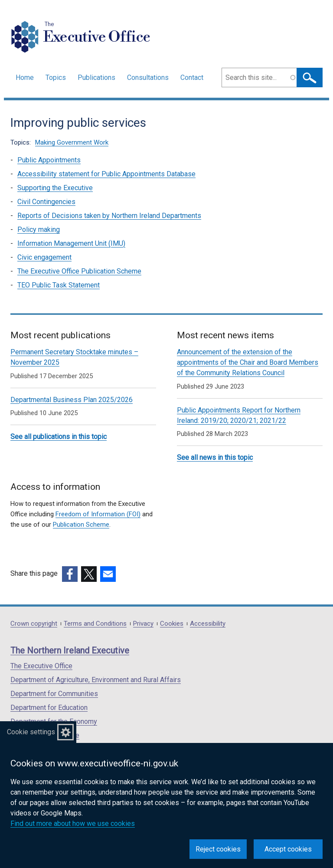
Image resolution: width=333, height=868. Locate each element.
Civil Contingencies (46, 202)
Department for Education (49, 708)
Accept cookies (288, 849)
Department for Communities (54, 694)
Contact (192, 78)
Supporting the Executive (55, 188)
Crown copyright (34, 624)
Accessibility (208, 624)
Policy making (39, 229)
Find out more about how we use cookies (73, 823)
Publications (96, 78)
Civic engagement (44, 257)
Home (25, 78)
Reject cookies (218, 849)
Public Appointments (49, 160)
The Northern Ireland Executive (70, 650)
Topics (56, 78)
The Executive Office (41, 666)
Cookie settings (31, 732)
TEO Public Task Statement (59, 285)
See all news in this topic (215, 457)
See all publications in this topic (59, 437)
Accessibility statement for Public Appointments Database (106, 174)
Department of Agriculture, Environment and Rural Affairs (96, 680)
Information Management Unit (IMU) (71, 243)
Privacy (143, 624)
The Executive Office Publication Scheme (79, 271)
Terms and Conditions (95, 624)
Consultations (148, 78)
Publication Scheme (81, 525)
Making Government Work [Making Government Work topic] (72, 142)
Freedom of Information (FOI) (98, 514)
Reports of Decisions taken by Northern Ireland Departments (109, 216)
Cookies (172, 624)
